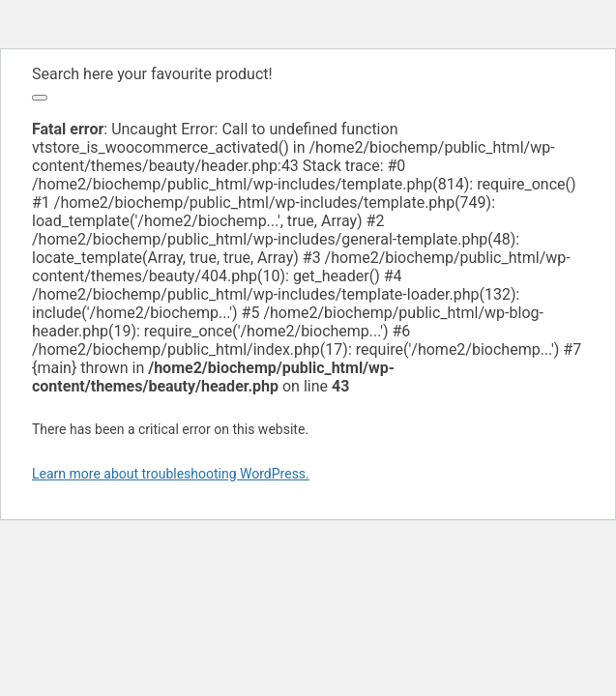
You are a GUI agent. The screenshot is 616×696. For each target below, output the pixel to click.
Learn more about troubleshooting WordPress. (171, 474)
